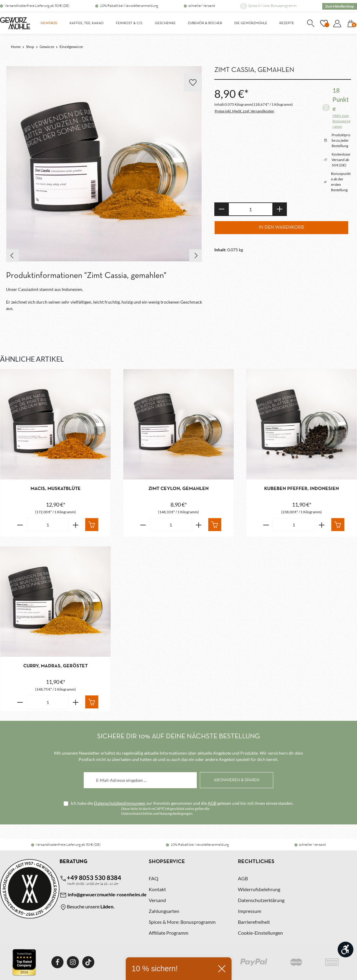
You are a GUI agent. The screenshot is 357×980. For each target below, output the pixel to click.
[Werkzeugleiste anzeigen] (346, 949)
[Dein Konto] (337, 23)
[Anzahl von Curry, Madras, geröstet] (48, 702)
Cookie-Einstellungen (260, 933)
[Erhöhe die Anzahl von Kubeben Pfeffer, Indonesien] (322, 525)
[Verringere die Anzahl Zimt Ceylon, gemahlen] (143, 525)
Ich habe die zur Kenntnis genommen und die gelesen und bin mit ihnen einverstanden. (182, 803)
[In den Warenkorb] (92, 525)
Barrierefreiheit (254, 922)
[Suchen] (310, 23)
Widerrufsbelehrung (259, 889)
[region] (104, 164)
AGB (212, 803)
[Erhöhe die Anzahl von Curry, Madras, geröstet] (76, 702)
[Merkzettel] (324, 23)
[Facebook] (57, 962)
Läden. (107, 906)
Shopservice (167, 862)
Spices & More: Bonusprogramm (272, 6)
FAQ (154, 878)
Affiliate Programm (169, 933)
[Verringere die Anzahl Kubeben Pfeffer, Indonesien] (266, 525)
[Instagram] (73, 962)
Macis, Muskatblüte (56, 489)
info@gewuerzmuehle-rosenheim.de (103, 895)
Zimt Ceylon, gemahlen (178, 489)
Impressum (250, 911)
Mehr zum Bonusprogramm (341, 121)
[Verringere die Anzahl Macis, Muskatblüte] (20, 525)
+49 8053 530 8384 (90, 878)
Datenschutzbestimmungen (120, 803)
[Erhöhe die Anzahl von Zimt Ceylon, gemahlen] (199, 525)
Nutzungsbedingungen (176, 813)
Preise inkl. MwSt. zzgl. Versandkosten (244, 111)
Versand (157, 900)
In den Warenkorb (281, 227)
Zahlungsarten (164, 911)
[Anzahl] (251, 209)
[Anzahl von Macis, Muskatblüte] (48, 525)
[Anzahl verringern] (221, 209)
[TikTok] (88, 962)
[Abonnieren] (237, 780)
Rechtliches (256, 862)
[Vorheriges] (12, 256)
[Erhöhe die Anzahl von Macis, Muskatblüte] (76, 525)
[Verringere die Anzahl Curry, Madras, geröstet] (20, 702)
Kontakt (157, 889)
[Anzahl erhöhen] (280, 209)
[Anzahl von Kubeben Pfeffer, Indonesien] (294, 525)
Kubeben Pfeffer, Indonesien (302, 489)
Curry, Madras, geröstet (55, 666)
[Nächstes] (196, 256)
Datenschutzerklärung (261, 900)
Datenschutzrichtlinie (137, 813)
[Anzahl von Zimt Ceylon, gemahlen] (171, 525)
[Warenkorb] (351, 23)
